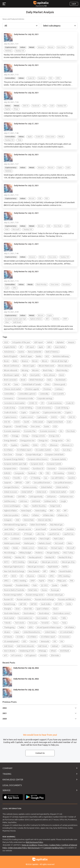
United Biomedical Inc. (32, 632)
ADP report (39, 342)
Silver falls (28, 609)
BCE (47, 356)
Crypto (23, 412)
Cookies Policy (55, 845)
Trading (7, 774)
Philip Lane (62, 581)
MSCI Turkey (68, 553)
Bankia (39, 356)
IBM (51, 511)
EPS (5, 445)
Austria (21, 352)
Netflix (65, 567)
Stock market (9, 618)
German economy (30, 487)
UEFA (31, 627)
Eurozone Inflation (67, 469)
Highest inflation (10, 511)
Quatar (55, 585)
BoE (25, 375)
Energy (25, 436)
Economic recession (48, 431)
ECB (55, 426)
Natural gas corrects (50, 562)
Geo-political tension (42, 483)
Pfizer (51, 581)
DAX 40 (7, 422)
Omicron (42, 576)
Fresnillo (17, 478)
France (7, 478)
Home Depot (26, 511)
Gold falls (21, 497)
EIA (61, 431)
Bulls (50, 380)
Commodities (9, 394)
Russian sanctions (24, 599)
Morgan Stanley (53, 553)
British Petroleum (36, 380)
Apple (41, 347)
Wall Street (8, 646)
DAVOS (54, 417)
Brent (62, 375)
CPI (42, 403)
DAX (63, 417)
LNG (6, 539)
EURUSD (7, 473)
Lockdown (15, 539)
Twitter (22, 627)
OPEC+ (7, 581)
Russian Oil (8, 599)
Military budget (25, 553)
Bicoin (6, 361)
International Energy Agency (15, 525)
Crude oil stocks (10, 412)
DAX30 (17, 422)
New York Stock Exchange (14, 571)
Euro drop (67, 450)
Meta (70, 543)
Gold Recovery (10, 501)
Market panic (29, 543)
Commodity (44, 394)
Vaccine (33, 641)
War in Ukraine (10, 651)
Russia (44, 590)
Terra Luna (33, 623)
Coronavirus (9, 398)
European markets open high (15, 464)
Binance (25, 361)
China (47, 384)
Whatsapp (42, 651)
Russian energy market (13, 595)
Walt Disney (67, 646)
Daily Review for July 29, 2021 (26, 65)
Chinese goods (59, 384)
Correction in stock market (14, 403)
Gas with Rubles (58, 478)
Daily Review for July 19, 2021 (26, 302)
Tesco (55, 623)
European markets (59, 459)
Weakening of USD (27, 651)
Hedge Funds (55, 506)
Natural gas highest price (14, 567)
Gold (72, 492)
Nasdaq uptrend (35, 557)
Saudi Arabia (46, 604)
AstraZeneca (9, 352)
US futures (8, 637)
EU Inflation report (24, 450)
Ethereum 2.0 (67, 445)
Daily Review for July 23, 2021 (26, 186)
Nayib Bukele (53, 567)
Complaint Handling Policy (54, 848)
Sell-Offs (58, 604)
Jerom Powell (41, 529)
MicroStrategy (10, 553)
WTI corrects (16, 655)
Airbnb (50, 342)
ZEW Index (55, 655)
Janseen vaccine (25, 529)
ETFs (44, 445)
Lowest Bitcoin (29, 539)
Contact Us (40, 753)
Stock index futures (12, 613)
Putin (35, 585)
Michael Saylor (57, 548)
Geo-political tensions (63, 483)
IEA (58, 511)
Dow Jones (36, 426)
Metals (15, 548)
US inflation (32, 637)
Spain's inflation (43, 609)
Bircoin (35, 361)
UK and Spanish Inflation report (49, 627)
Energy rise (43, 441)
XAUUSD (43, 655)
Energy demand (10, 441)
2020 (6, 342)
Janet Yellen (9, 529)
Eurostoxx (25, 469)
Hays (26, 506)
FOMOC (71, 473)
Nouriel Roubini (65, 571)
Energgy (15, 436)
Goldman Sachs (50, 501)
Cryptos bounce (10, 417)
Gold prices (51, 497)
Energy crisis (54, 436)
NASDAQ (7, 557)
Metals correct (28, 548)
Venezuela (45, 641)
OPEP (33, 581)
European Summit (54, 464)
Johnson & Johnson (12, 534)
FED (48, 473)
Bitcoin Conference (12, 366)
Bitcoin (45, 361)
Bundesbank (61, 380)
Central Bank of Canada (32, 384)
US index (20, 637)
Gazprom (7, 483)
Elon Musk (71, 431)
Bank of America (52, 352)
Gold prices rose (66, 497)
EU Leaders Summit (43, 450)
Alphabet (60, 342)
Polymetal (8, 585)
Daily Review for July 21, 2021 (26, 244)
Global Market (46, 487)
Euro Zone (8, 455)
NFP (45, 571)
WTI (6, 655)
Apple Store (13, 797)
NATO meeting (19, 562)
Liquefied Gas (54, 534)
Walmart (55, 646)
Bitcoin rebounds (11, 370)
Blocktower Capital (11, 375)
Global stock (41, 492)
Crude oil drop (10, 408)
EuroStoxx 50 (38, 469)
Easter (47, 426)
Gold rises (23, 501)
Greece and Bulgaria (12, 506)
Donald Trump (21, 426)
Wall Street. (43, 646)
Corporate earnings (45, 398)
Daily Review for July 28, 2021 (26, 93)
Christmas (47, 389)
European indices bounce (38, 459)
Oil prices (31, 576)
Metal (6, 548)
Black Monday (62, 370)
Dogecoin (8, 426)
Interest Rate (29, 520)
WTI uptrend (31, 655)
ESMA (35, 445)
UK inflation (70, 627)
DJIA (69, 422)
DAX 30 (72, 417)
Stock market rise (25, 618)
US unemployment (11, 641)
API (21, 347)
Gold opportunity (36, 497)
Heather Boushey (39, 506)
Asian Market (60, 347)
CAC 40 (7, 384)
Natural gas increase (36, 567)
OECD (14, 576)
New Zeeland (34, 571)
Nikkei (53, 571)
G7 (26, 478)
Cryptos (68, 412)
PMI (72, 581)
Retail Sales (33, 590)
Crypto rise (35, 412)
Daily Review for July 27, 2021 (26, 124)
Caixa (16, 384)
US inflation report (48, 637)
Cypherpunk (42, 417)
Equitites (25, 445)
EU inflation (8, 450)
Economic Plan (30, 431)
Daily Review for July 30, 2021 (26, 34)
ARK (49, 347)
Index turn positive (11, 515)
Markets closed (45, 543)
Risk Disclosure (34, 848)
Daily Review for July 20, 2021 (26, 272)
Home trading (40, 511)
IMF (65, 511)
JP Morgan (28, 534)
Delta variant (38, 422)
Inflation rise (63, 515)
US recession (64, 637)
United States (50, 632)
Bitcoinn (35, 370)
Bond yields (35, 375)
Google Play (35, 797)
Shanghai (8, 609)
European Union (10, 469)
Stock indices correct (62, 613)
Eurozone (51, 469)
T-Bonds (7, 623)
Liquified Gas (69, 534)
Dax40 (26, 422)
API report (30, 347)
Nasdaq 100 (20, 557)
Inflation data (48, 515)
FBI (41, 473)
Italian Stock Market (38, 525)
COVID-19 (33, 403)
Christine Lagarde (32, 389)
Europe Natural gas (34, 455)
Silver (18, 609)
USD (24, 641)
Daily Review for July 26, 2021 (26, 155)
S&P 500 (23, 604)
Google (63, 501)
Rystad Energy (10, 604)
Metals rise (42, 548)
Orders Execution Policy (17, 848)
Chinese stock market (12, 389)
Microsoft (71, 548)
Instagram (8, 520)
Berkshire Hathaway (61, 356)
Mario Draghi (45, 539)
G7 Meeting (35, 478)
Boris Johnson (50, 375)
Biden (15, 361)
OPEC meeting (64, 576)
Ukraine (7, 632)
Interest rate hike (45, 520)
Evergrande (19, 473)
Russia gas (55, 590)
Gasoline (71, 478)
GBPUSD (19, 483)
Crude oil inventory (44, 408)
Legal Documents (12, 785)
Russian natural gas (55, 595)
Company (7, 768)
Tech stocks (20, 623)
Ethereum (54, 445)
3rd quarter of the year (21, 342)
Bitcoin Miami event (46, 366)
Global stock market (58, 492)
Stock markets (42, 618)
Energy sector (57, 441)
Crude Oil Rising (62, 408)
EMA (6, 436)
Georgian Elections (11, 487)
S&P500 (34, 604)
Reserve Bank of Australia (14, 590)
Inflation (36, 515)
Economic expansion (12, 431)
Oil (21, 576)
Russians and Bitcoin (66, 599)
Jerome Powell (56, 529)
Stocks (54, 618)
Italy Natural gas (56, 525)
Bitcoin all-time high (59, 361)
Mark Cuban (58, 539)
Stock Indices (44, 613)
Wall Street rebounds (25, 646)
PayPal (42, 581)
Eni (68, 441)
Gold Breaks (9, 497)
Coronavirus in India (25, 398)
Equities (14, 445)
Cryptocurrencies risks (52, 412)
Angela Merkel (10, 347)
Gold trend (36, 501)
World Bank (65, 651)
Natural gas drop (68, 562)
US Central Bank (66, 632)
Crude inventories (55, 403)
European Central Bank (55, 455)
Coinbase (59, 389)
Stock (55, 609)
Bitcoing (25, 370)
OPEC (52, 576)
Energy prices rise (27, 441)
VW (62, 641)
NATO (6, 562)
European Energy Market (14, 459)
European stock (37, 464)
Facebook (32, 473)
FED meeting (59, 473)
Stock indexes (29, 613)
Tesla (64, 623)
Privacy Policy (43, 845)
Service (6, 790)
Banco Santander (35, 352)
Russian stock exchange (45, 599)
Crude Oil (70, 403)
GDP (28, 483)
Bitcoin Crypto (29, 366)
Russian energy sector (35, 595)
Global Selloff (27, 492)
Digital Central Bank (55, 422)
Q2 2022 (44, 585)
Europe (19, 455)
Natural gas (33, 562)
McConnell (59, 543)
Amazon (71, 342)
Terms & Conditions (29, 845)
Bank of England (10, 356)
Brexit (23, 380)
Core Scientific (58, 394)
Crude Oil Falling (26, 408)
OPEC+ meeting (20, 581)
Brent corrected (10, 380)
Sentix (69, 604)
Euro (57, 450)
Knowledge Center (13, 780)
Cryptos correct (27, 417)
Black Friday (48, 370)
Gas (46, 478)
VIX (55, 641)
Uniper (17, 632)
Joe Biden (70, 529)
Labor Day (40, 534)
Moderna (39, 553)
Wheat (53, 651)
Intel (18, 520)
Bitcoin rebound (65, 366)
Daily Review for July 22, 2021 (26, 213)
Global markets (62, 487)
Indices (26, 515)
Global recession (11, 492)
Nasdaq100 (50, 557)
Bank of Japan (26, 356)
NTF (6, 576)
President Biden (22, 585)
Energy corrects (39, 436)
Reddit (64, 585)
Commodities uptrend (27, 394)
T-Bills (64, 618)
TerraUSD (45, 623)
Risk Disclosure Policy (34, 842)
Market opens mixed (12, 543)
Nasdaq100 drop (65, 557)
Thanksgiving (9, 627)
